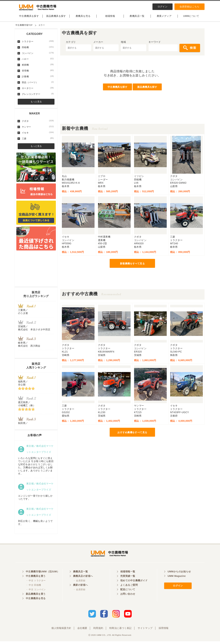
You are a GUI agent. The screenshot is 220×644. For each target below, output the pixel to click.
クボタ (38, 123)
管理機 (38, 72)
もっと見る (36, 103)
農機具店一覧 (137, 18)
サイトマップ (145, 631)
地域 (123, 44)
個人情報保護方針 (61, 631)
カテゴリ (71, 44)
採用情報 (164, 631)
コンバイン (38, 55)
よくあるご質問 (129, 588)
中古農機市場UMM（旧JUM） (43, 575)
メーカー (98, 44)
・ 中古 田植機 (33, 588)
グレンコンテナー (38, 96)
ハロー (38, 61)
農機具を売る (83, 18)
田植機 (38, 49)
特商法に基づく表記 (120, 631)
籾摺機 (38, 66)
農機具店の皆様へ (83, 579)
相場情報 (110, 18)
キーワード (155, 44)
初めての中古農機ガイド (134, 584)
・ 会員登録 (79, 584)
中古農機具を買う (36, 579)
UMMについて (191, 18)
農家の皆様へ (81, 588)
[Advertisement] (132, 118)
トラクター (38, 43)
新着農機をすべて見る (132, 265)
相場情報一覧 (128, 575)
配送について (128, 593)
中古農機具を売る (36, 602)
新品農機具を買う (36, 597)
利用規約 (98, 631)
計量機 (38, 78)
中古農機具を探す (29, 18)
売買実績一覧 (128, 579)
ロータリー (38, 90)
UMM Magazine (177, 579)
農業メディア (164, 18)
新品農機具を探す (56, 18)
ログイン (163, 7)
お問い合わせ (128, 597)
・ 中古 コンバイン (36, 593)
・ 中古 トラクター (36, 584)
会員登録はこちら (189, 7)
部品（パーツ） (38, 84)
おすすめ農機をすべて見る (132, 434)
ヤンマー (38, 128)
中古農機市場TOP (24, 27)
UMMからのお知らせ (179, 575)
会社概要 (82, 631)
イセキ (38, 134)
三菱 (38, 140)
